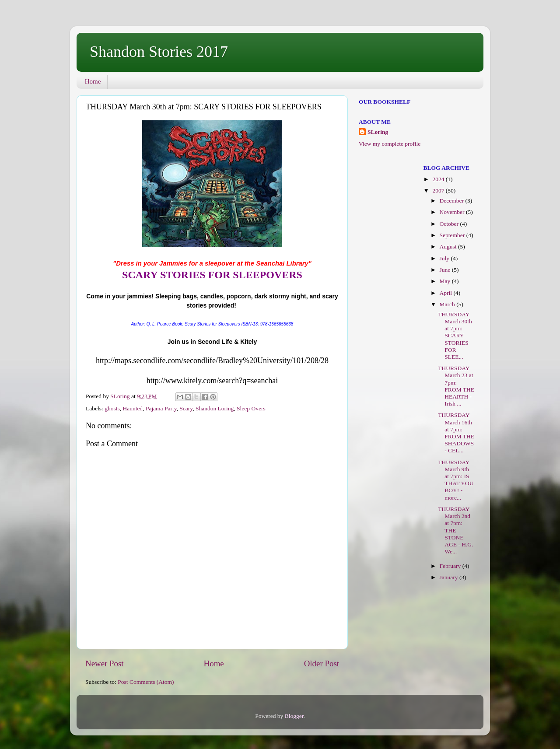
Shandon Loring (215, 408)
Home (93, 81)
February (451, 566)
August (449, 247)
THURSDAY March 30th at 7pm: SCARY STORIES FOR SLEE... (455, 336)
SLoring (378, 132)
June (446, 270)
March (448, 304)
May (446, 281)
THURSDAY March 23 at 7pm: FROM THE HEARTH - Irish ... (456, 386)
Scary (186, 408)
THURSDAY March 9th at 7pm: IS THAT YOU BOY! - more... (456, 480)
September (453, 235)
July (445, 258)
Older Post (322, 663)
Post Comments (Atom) (146, 682)
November (453, 212)
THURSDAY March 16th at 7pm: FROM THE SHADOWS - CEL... (456, 433)
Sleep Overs (251, 408)
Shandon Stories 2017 (159, 52)
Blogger (294, 716)
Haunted (133, 408)
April (447, 293)
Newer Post (105, 663)
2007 (439, 191)
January (450, 577)
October (450, 224)
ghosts (112, 408)
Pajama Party (161, 408)
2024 (439, 179)
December (453, 201)
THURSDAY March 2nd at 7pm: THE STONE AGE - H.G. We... (455, 530)
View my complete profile (390, 144)
